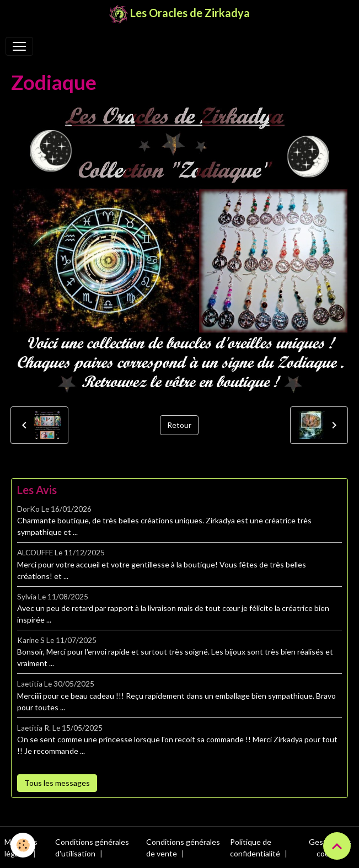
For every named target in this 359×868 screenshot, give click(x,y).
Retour (179, 425)
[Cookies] (23, 845)
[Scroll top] (337, 846)
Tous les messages (57, 783)
